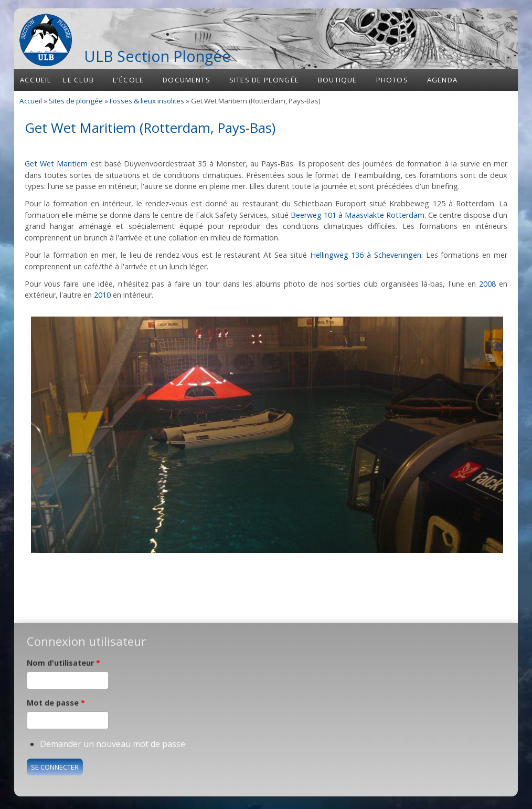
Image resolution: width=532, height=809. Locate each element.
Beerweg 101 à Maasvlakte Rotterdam (358, 215)
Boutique (338, 80)
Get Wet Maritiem (56, 164)
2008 (487, 284)
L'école (128, 80)
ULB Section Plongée (157, 56)
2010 (102, 295)
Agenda (442, 80)
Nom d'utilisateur (63, 663)
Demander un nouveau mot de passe (113, 744)
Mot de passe (56, 703)
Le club (78, 80)
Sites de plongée (264, 80)
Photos (392, 80)
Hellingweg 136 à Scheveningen (366, 255)
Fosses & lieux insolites (147, 101)
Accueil (36, 80)
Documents (187, 80)
